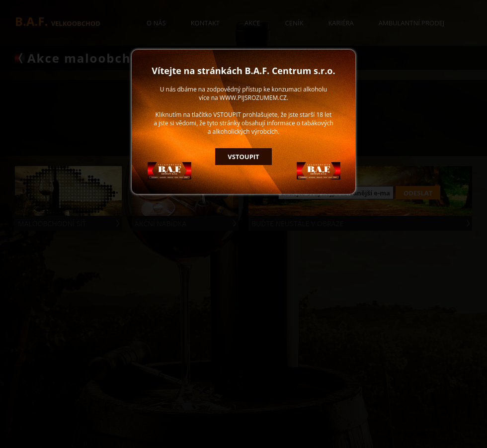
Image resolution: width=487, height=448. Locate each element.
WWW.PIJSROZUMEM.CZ (253, 98)
